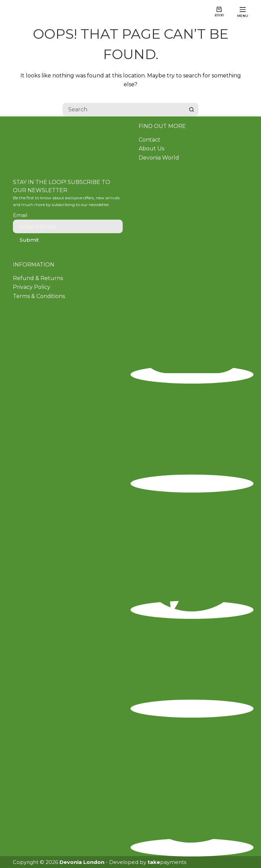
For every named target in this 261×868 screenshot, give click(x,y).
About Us (151, 149)
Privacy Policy (32, 287)
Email (20, 215)
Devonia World (159, 158)
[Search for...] (124, 110)
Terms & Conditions (39, 296)
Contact (150, 140)
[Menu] (243, 12)
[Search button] (192, 110)
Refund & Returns (38, 278)
